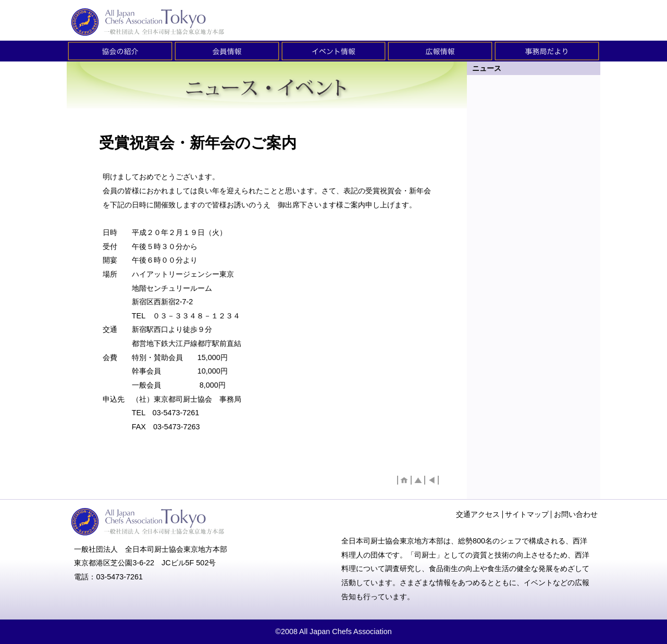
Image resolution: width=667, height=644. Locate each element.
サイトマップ (527, 514)
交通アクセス (478, 514)
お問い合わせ (576, 514)
